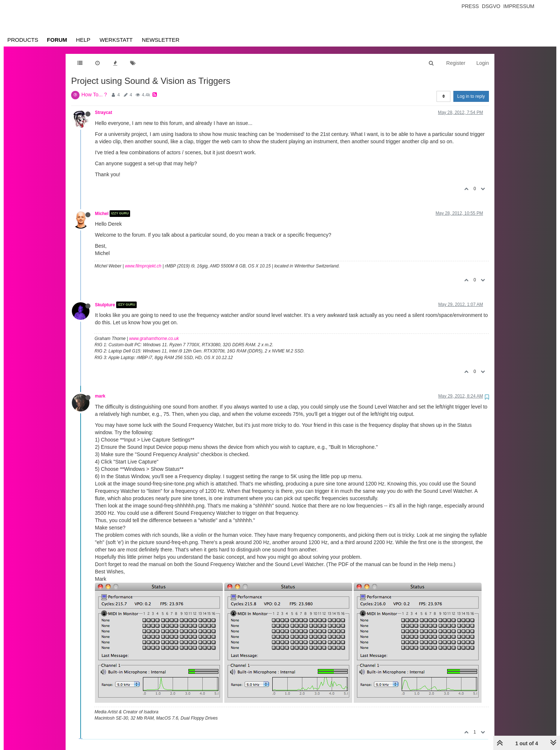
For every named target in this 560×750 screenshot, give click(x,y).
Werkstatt (116, 40)
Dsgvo (491, 6)
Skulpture (105, 305)
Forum (57, 40)
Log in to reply (471, 96)
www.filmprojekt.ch (143, 266)
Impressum (519, 6)
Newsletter (161, 40)
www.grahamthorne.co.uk (154, 339)
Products (23, 40)
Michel (102, 214)
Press (470, 6)
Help (83, 40)
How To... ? (94, 95)
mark (100, 396)
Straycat (104, 112)
